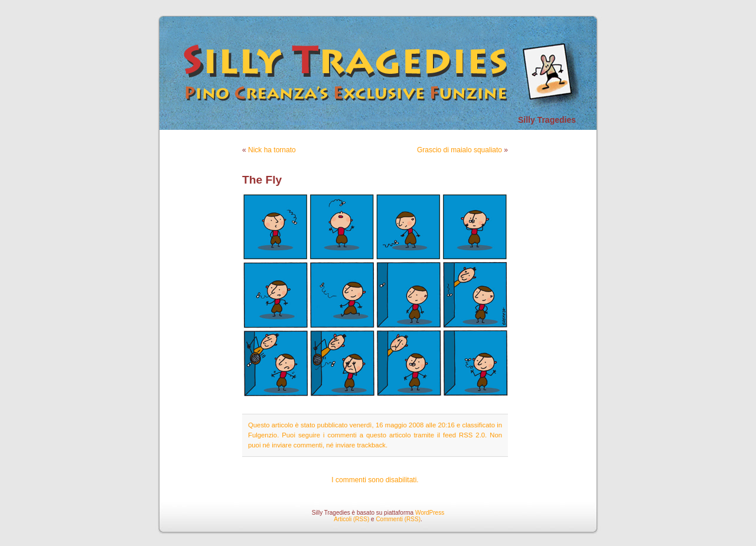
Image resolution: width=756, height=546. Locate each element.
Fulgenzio (263, 435)
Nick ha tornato (272, 150)
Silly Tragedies (547, 120)
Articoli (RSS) (351, 519)
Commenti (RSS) (398, 519)
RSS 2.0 (472, 435)
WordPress (430, 513)
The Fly (262, 180)
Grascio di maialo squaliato (460, 150)
